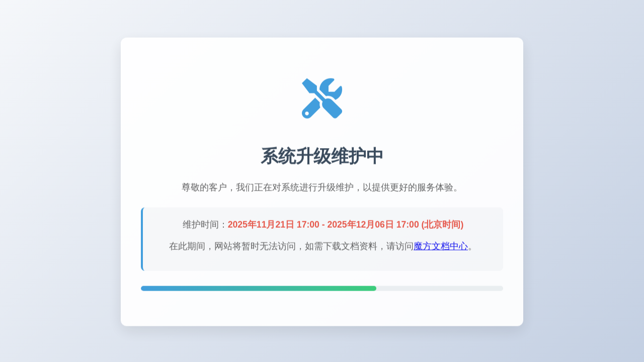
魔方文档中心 (441, 247)
